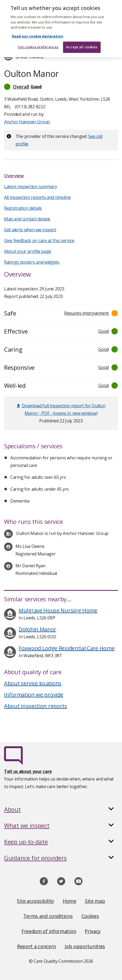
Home (70, 901)
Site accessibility (35, 901)
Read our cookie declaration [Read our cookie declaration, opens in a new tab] (38, 31)
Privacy (93, 931)
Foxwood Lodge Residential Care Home (67, 648)
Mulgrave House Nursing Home (58, 610)
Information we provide (34, 695)
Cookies (90, 916)
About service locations (33, 683)
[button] (61, 87)
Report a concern (37, 946)
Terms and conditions (48, 916)
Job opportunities (85, 946)
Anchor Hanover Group (27, 122)
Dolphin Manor (37, 629)
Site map (95, 901)
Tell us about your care (28, 771)
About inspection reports (36, 706)
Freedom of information (49, 931)
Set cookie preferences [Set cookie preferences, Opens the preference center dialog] (38, 42)
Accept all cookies (82, 42)
